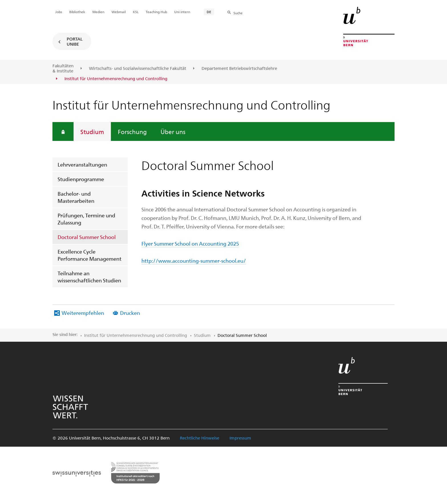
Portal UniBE (75, 41)
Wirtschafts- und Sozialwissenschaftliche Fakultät (138, 68)
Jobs (59, 12)
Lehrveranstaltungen (82, 164)
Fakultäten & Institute (63, 68)
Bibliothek (77, 12)
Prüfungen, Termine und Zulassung (86, 219)
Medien (98, 12)
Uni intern (182, 12)
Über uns (173, 131)
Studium (92, 131)
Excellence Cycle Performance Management (90, 255)
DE (209, 12)
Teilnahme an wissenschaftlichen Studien (89, 277)
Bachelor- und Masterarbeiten (76, 197)
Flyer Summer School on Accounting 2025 (190, 243)
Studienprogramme (81, 179)
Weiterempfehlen (83, 313)
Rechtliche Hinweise (200, 438)
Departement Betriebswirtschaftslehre (239, 68)
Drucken (130, 313)
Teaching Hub (156, 12)
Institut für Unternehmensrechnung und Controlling (136, 335)
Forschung (132, 131)
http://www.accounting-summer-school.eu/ (194, 261)
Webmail (119, 12)
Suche (238, 13)
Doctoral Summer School (87, 237)
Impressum (240, 438)
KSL (136, 12)
